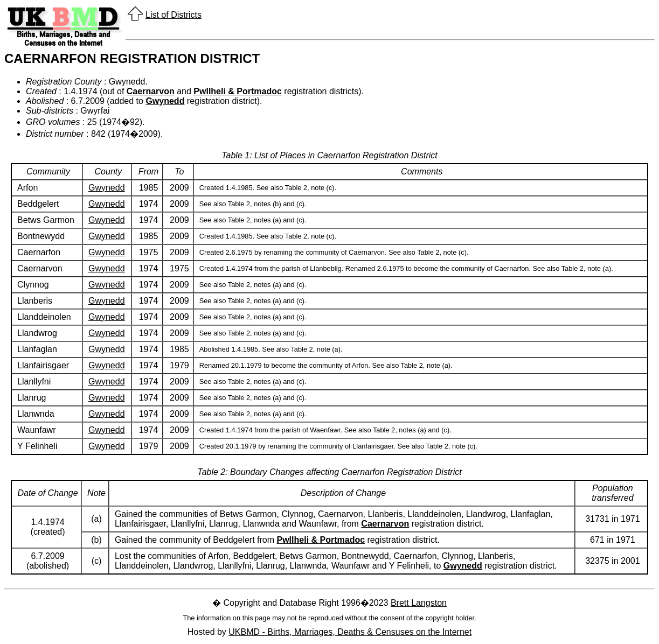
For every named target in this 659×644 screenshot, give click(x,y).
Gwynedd (165, 101)
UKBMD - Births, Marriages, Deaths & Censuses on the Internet (350, 632)
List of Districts (174, 15)
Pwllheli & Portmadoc (238, 91)
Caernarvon (151, 91)
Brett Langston (419, 603)
